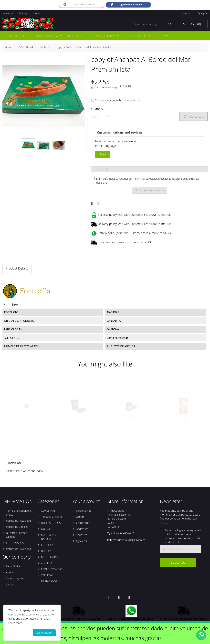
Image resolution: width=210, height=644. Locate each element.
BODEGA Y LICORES (137, 36)
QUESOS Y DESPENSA (104, 36)
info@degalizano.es (134, 541)
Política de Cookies (17, 528)
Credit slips (83, 524)
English (188, 14)
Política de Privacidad (18, 522)
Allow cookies (44, 633)
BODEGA (46, 552)
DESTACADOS (49, 583)
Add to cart (193, 117)
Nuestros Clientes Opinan (16, 536)
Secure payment (16, 580)
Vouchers (82, 536)
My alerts (81, 542)
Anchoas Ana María (79, 421)
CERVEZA (163, 36)
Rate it (103, 155)
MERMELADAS (49, 558)
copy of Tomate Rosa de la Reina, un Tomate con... (26, 422)
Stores (38, 14)
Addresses (82, 530)
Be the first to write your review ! (25, 472)
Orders (80, 518)
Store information (126, 503)
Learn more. (16, 623)
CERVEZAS (47, 577)
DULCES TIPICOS (51, 524)
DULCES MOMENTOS (47, 36)
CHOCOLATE (48, 546)
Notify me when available (149, 191)
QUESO (45, 530)
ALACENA (47, 564)
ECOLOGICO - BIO (52, 571)
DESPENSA (75, 36)
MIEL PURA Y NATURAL (49, 538)
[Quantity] (101, 117)
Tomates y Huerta (51, 518)
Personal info (84, 512)
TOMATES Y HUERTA (17, 36)
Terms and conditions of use (19, 514)
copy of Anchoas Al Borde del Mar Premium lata (131, 422)
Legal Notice (13, 568)
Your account (86, 503)
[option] (29, 146)
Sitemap (24, 14)
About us (11, 574)
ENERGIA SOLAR (16, 544)
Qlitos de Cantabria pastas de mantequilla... (184, 422)
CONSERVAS (48, 512)
